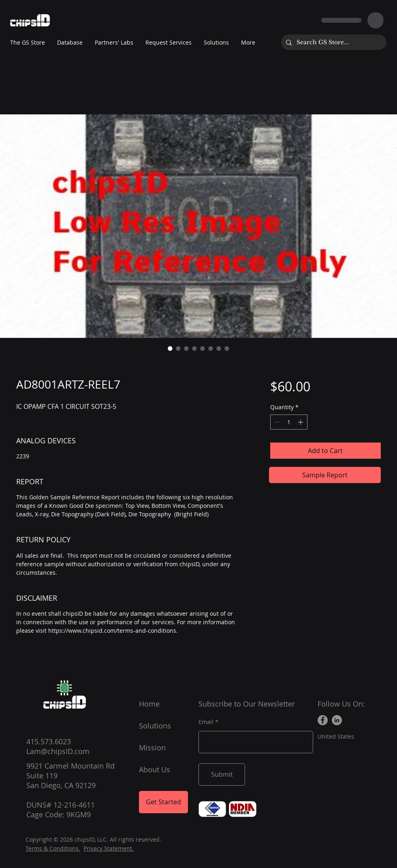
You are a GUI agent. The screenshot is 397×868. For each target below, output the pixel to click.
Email (206, 722)
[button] (114, 43)
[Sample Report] (325, 475)
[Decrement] (276, 422)
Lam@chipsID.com (58, 751)
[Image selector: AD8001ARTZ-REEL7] (170, 348)
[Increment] (301, 422)
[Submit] (222, 775)
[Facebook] (323, 720)
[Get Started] (163, 802)
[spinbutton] (289, 422)
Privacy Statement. (109, 848)
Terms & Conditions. (53, 848)
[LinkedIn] (337, 720)
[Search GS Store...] (333, 42)
